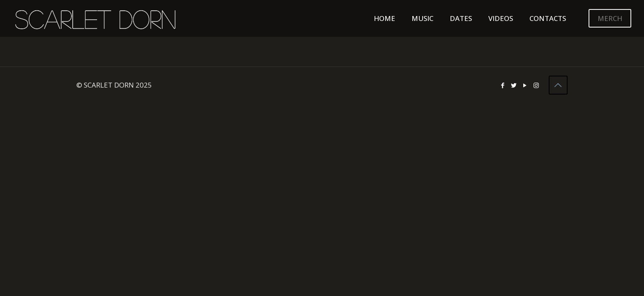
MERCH (610, 18)
